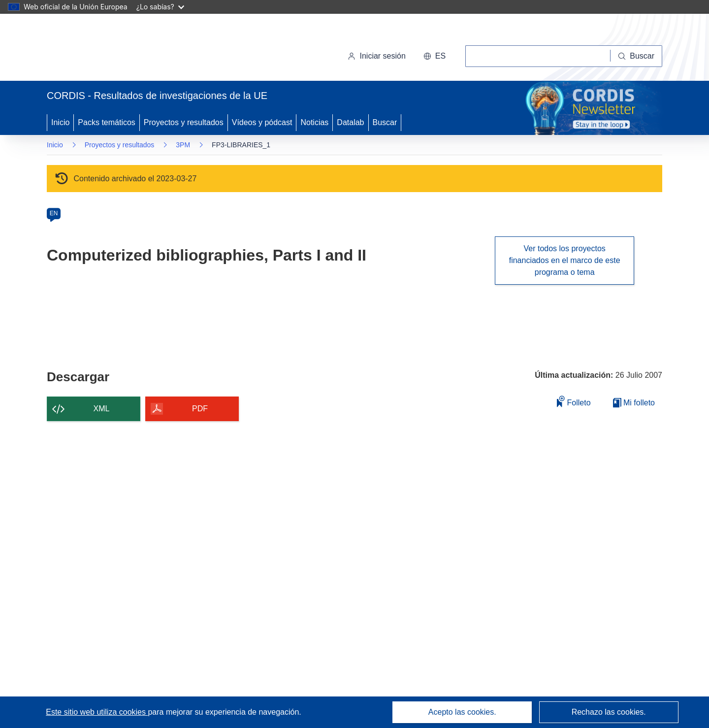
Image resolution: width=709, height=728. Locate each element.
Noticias (314, 122)
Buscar (385, 122)
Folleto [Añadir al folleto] (574, 401)
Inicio (60, 122)
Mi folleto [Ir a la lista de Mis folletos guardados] (634, 403)
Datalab (350, 122)
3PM (183, 145)
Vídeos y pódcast (262, 122)
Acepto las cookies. (462, 712)
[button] (435, 56)
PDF (200, 409)
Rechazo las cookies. (609, 712)
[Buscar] (636, 56)
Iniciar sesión (376, 56)
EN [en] (54, 213)
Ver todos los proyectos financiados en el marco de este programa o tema (565, 260)
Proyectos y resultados (184, 122)
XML (102, 409)
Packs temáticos (106, 122)
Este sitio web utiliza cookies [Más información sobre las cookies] (97, 712)
